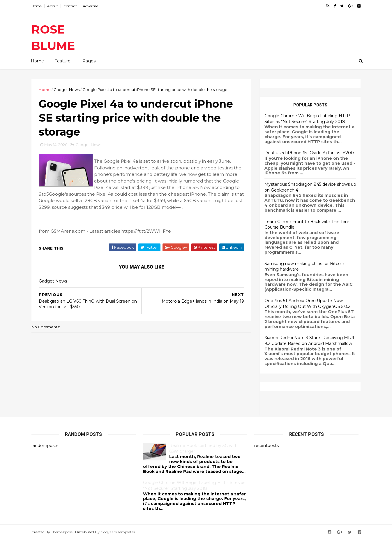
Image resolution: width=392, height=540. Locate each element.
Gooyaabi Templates (118, 532)
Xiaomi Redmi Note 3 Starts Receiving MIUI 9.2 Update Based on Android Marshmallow (309, 341)
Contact (70, 6)
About (53, 6)
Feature (62, 61)
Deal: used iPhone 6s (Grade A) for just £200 (309, 153)
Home (37, 6)
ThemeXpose (62, 532)
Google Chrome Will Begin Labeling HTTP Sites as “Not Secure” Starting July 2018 (307, 119)
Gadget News (67, 90)
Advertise (90, 6)
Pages (89, 61)
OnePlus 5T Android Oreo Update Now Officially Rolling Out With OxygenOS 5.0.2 (307, 304)
